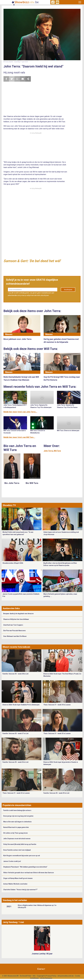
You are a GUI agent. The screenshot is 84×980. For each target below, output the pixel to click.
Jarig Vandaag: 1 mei (13, 922)
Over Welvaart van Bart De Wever (15, 636)
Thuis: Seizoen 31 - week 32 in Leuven (16, 793)
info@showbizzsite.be (66, 976)
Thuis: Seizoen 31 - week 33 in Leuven (57, 733)
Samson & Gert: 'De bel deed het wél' (32, 261)
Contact (41, 969)
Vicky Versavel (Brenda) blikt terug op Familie (20, 844)
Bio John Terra (12, 483)
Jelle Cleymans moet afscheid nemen (17, 839)
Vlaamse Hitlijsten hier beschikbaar (16, 619)
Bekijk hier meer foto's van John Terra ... (20, 412)
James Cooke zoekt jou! (12, 861)
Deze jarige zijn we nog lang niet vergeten (18, 816)
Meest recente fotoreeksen (16, 647)
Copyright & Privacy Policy (47, 976)
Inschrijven (68, 290)
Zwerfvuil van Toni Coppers (13, 625)
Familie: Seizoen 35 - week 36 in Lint (15, 762)
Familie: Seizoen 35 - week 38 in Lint (15, 674)
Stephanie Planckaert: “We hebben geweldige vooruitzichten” (25, 867)
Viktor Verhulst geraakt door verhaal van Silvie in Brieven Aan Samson (29, 873)
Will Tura (57, 451)
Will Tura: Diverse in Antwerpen (68, 431)
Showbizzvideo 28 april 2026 (13, 563)
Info (34, 976)
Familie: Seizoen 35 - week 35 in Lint (56, 793)
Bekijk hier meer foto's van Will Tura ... (19, 437)
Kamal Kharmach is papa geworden (16, 827)
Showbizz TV (9, 505)
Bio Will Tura (32, 483)
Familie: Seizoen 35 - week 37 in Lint (15, 733)
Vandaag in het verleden (15, 900)
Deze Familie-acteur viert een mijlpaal (17, 850)
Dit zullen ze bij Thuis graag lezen (15, 833)
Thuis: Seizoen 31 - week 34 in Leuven (57, 705)
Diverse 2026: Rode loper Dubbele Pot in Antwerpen (21, 705)
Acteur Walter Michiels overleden (15, 884)
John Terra (48, 451)
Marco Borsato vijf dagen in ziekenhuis (17, 822)
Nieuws (9, 334)
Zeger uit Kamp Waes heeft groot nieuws (18, 878)
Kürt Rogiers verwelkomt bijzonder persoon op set (22, 856)
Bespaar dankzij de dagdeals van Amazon (18, 614)
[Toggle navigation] (80, 2)
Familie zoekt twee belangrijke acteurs (17, 810)
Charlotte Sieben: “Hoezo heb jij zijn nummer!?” (20, 890)
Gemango (49, 978)
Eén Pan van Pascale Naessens (14, 631)
